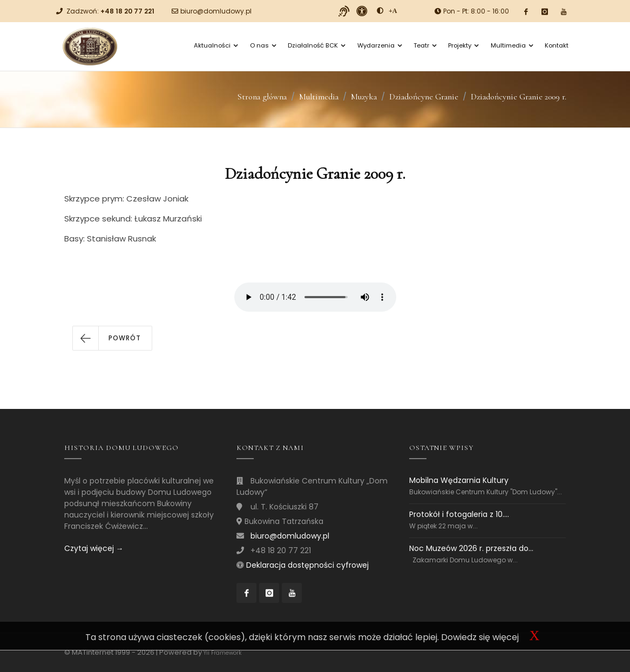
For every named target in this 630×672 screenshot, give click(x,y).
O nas (263, 45)
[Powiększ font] (393, 11)
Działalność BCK (316, 45)
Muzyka (364, 97)
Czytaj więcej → (94, 548)
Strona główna (262, 97)
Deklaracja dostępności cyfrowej (307, 565)
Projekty (463, 45)
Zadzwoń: (110, 11)
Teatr (425, 45)
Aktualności (216, 45)
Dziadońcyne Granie (424, 97)
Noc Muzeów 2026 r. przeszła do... (471, 548)
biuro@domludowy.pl (216, 11)
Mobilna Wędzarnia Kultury (459, 481)
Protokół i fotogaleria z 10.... (459, 514)
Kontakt (557, 45)
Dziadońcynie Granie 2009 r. (519, 97)
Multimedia (512, 45)
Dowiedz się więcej (480, 637)
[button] (112, 338)
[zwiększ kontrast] (380, 11)
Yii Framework (222, 653)
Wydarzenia (380, 45)
